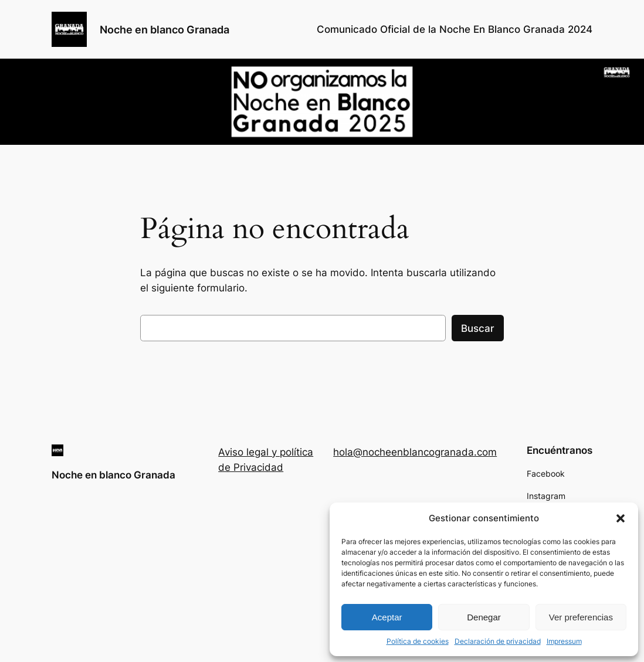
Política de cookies (418, 641)
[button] (621, 518)
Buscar (478, 328)
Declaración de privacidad (498, 641)
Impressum (564, 641)
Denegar (484, 617)
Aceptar (387, 617)
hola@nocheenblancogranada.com (415, 452)
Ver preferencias (581, 617)
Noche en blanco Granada (165, 29)
